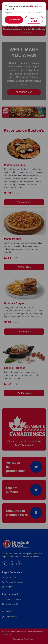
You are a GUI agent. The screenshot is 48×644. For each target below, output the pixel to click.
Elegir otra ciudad (34, 20)
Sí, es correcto (14, 20)
